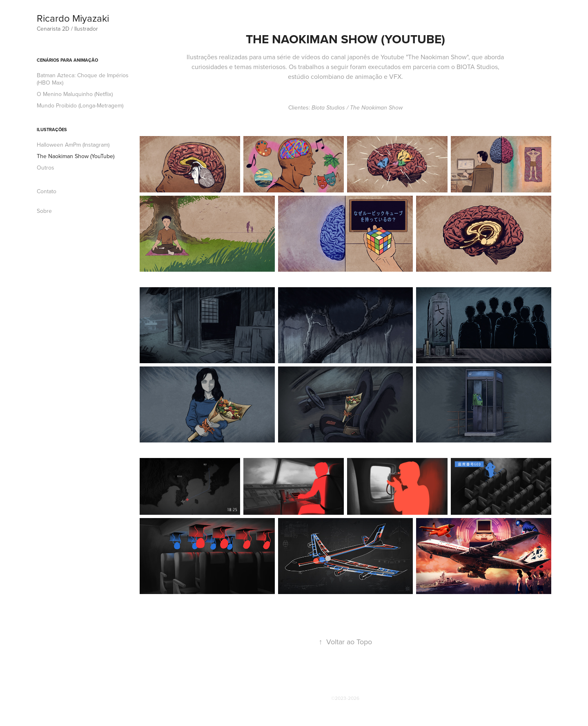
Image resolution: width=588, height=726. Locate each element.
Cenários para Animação (67, 60)
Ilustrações (52, 130)
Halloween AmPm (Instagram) (73, 145)
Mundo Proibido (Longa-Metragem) (80, 105)
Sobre (44, 211)
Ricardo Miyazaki (73, 18)
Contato (47, 191)
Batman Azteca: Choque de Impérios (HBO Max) (83, 79)
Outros (46, 168)
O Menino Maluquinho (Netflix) (75, 94)
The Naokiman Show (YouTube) (76, 156)
